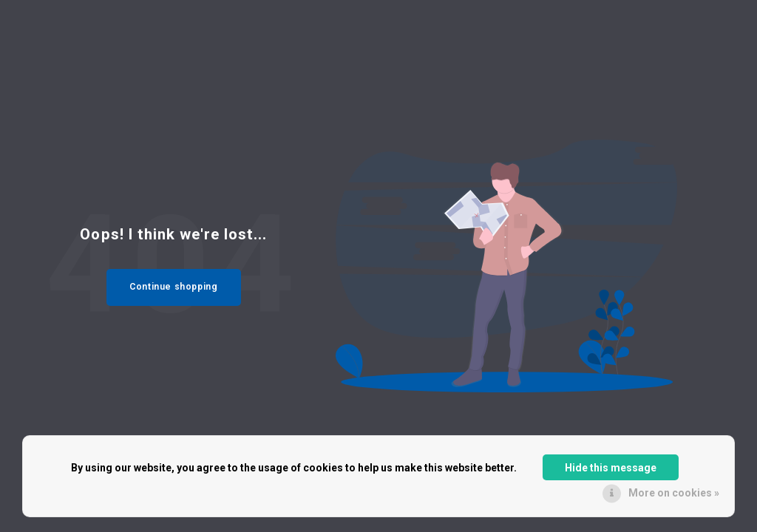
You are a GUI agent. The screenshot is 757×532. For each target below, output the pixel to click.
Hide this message (611, 468)
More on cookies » (674, 493)
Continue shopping (174, 287)
